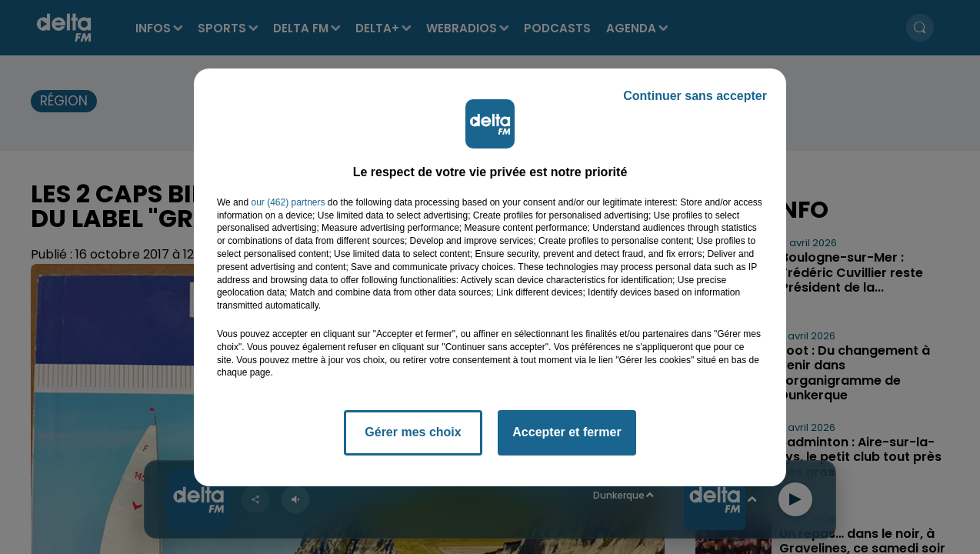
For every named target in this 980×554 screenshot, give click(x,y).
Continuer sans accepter (695, 96)
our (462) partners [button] (288, 202)
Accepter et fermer (567, 432)
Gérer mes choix (413, 432)
